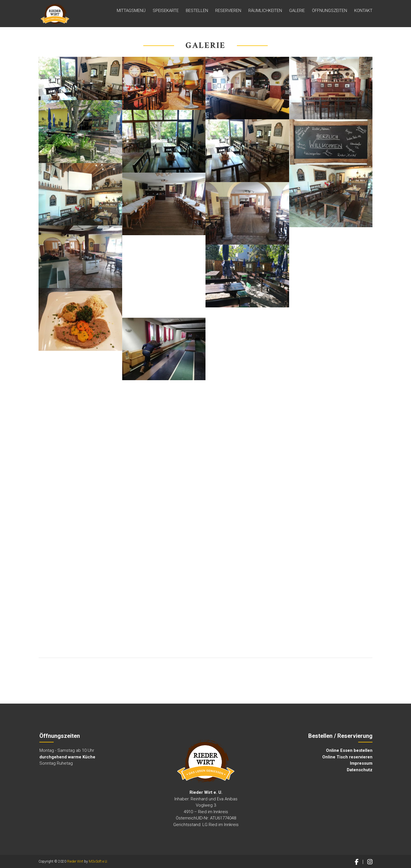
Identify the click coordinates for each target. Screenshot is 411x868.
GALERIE (297, 11)
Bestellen (197, 11)
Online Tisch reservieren (347, 757)
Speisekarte (166, 11)
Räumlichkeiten (265, 11)
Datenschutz (360, 770)
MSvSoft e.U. (98, 861)
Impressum (361, 763)
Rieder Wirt (75, 861)
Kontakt (363, 11)
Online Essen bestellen (349, 750)
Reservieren (228, 11)
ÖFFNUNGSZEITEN (330, 11)
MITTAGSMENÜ (131, 11)
